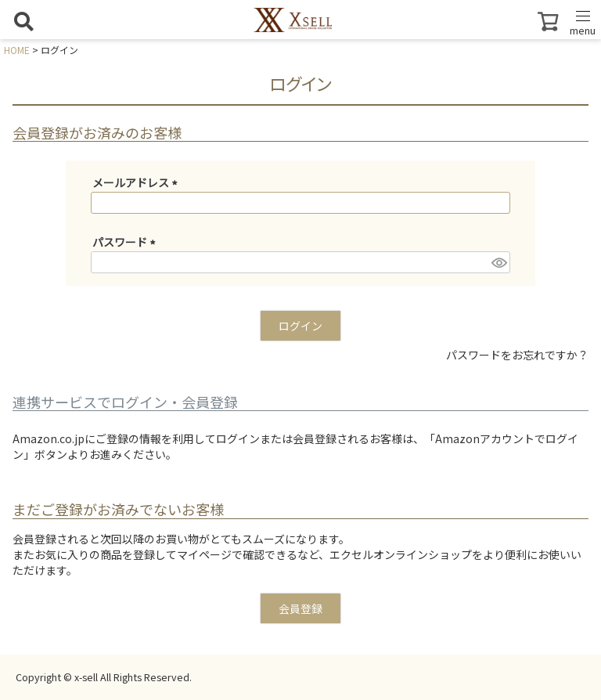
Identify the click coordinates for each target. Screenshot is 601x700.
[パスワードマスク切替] (498, 262)
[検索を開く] (23, 21)
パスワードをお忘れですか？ (517, 355)
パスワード (126, 242)
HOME (17, 50)
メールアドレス (137, 182)
